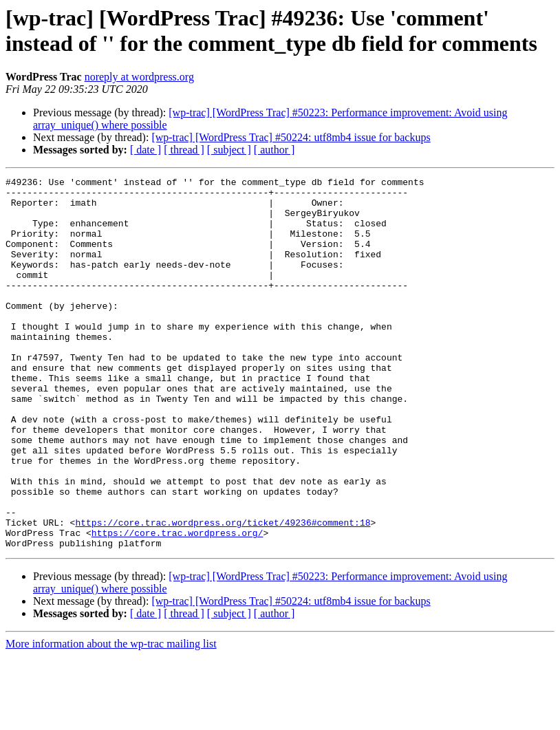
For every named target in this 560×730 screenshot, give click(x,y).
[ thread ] (184, 150)
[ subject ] (229, 150)
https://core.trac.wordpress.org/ (177, 605)
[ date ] (146, 150)
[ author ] (274, 150)
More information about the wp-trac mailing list (111, 718)
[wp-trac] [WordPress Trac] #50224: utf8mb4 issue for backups (291, 137)
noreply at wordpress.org (139, 77)
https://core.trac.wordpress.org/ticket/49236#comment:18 (223, 592)
